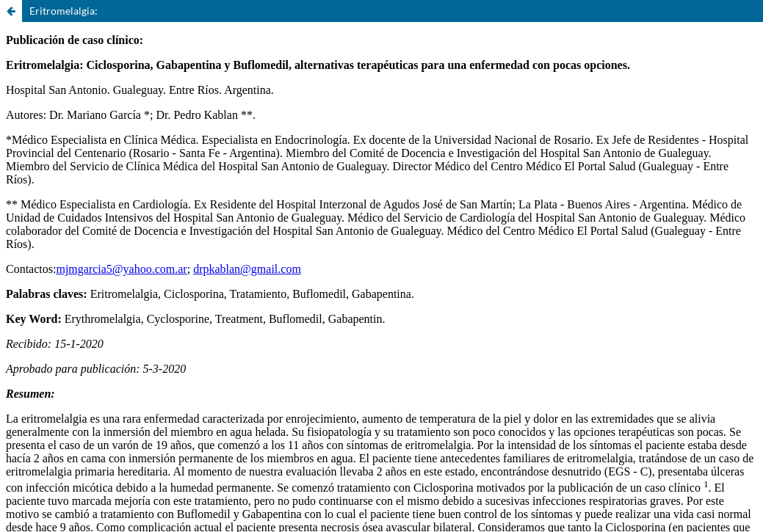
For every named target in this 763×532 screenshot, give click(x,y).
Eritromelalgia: (64, 11)
